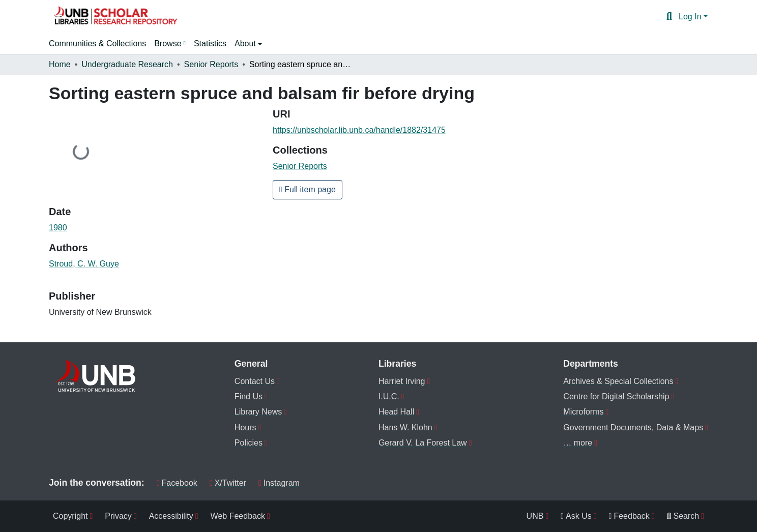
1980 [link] (58, 228)
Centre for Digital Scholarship (616, 396)
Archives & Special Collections (618, 381)
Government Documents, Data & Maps (633, 427)
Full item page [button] (308, 189)
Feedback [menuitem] (629, 516)
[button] (115, 17)
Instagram (279, 483)
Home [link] (60, 64)
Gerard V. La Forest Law (423, 443)
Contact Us (255, 381)
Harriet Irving (402, 381)
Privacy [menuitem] (118, 516)
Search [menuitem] (683, 516)
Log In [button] (691, 17)
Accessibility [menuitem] (171, 516)
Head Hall (396, 412)
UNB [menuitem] (535, 516)
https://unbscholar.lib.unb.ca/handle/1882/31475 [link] (359, 130)
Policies (249, 443)
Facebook (177, 483)
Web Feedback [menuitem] (238, 516)
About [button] (246, 43)
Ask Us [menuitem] (576, 516)
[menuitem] (170, 44)
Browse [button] (168, 43)
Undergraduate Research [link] (127, 64)
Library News (258, 412)
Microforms (583, 412)
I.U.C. (389, 396)
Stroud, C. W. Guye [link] (84, 264)
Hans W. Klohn (405, 427)
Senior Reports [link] (211, 64)
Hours (245, 427)
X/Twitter (228, 483)
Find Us (249, 396)
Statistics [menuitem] (210, 43)
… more (578, 443)
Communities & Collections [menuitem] (97, 43)
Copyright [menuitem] (70, 516)
